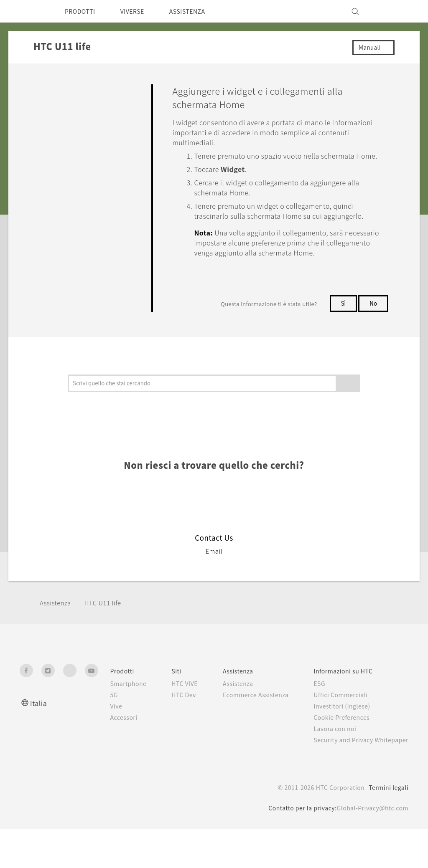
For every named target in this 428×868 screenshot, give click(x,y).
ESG (320, 714)
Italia (39, 733)
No (373, 333)
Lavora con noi (336, 759)
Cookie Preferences (344, 747)
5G (106, 725)
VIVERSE (139, 11)
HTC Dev (180, 734)
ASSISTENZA (199, 11)
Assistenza (57, 633)
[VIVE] (397, 11)
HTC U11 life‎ (107, 633)
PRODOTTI (82, 11)
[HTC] (30, 11)
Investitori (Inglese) (344, 736)
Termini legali (388, 826)
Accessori (117, 747)
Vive (109, 736)
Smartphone (122, 714)
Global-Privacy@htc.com (370, 847)
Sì (342, 333)
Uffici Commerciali (342, 725)
